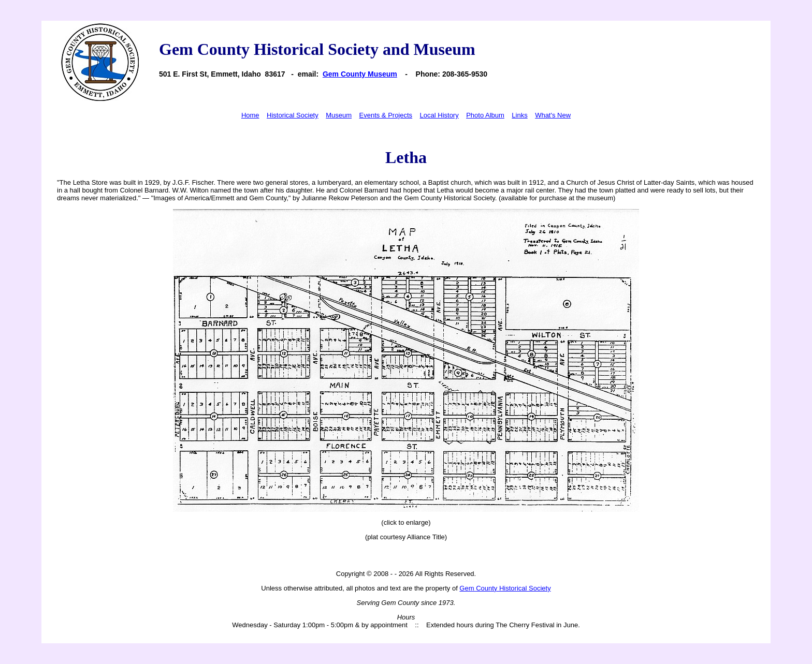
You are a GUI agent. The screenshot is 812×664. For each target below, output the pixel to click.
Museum (339, 115)
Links (519, 115)
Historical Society (293, 115)
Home (250, 115)
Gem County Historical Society (505, 588)
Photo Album (485, 115)
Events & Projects (386, 115)
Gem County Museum (360, 74)
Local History (439, 115)
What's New (553, 115)
